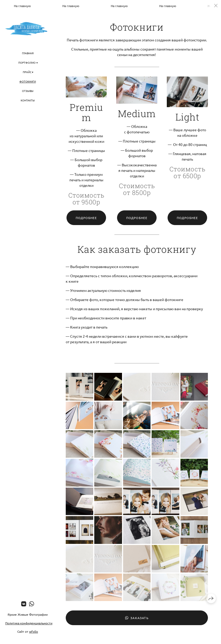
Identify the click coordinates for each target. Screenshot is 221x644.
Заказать (137, 618)
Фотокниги (28, 81)
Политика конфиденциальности (29, 623)
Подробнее (86, 218)
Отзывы (28, 91)
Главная (28, 53)
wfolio (34, 631)
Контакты (28, 100)
